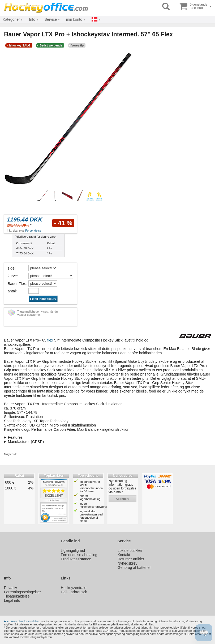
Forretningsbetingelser (22, 592)
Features (15, 437)
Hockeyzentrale (74, 588)
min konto (74, 19)
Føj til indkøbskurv (43, 299)
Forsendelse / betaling (79, 555)
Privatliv (10, 588)
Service (51, 19)
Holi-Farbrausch (74, 592)
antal (12, 291)
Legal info (12, 600)
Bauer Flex (17, 284)
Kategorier (11, 19)
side (11, 268)
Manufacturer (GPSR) (26, 442)
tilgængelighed (73, 551)
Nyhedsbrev (128, 563)
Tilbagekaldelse (17, 596)
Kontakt (124, 555)
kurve (12, 276)
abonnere (122, 499)
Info (32, 19)
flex (50, 340)
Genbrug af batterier (134, 568)
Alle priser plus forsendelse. (22, 621)
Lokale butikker (130, 551)
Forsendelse (33, 231)
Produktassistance (76, 559)
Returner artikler (131, 559)
